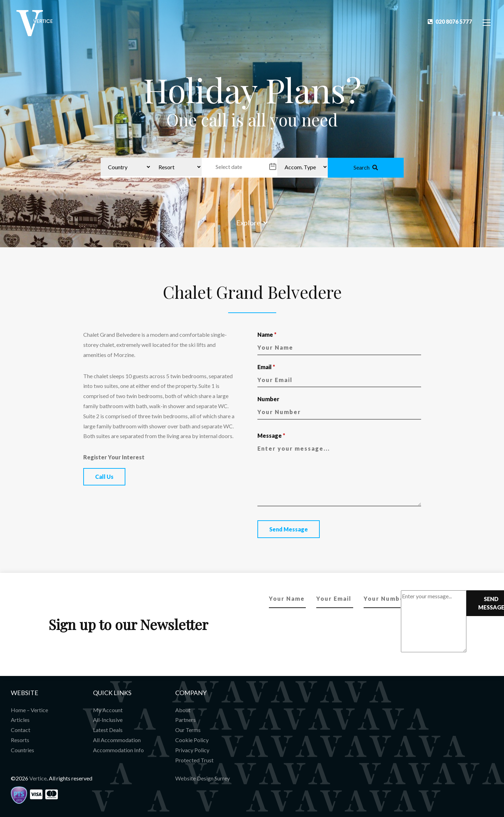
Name (267, 334)
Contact (21, 730)
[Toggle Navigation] (487, 22)
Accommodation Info (118, 750)
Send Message (289, 529)
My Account (108, 710)
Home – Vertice (29, 710)
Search (366, 167)
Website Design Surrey (203, 778)
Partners (185, 720)
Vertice (38, 778)
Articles (20, 720)
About (183, 710)
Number (268, 399)
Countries (22, 750)
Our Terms (188, 730)
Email (266, 367)
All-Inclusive (108, 720)
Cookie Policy (192, 740)
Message (271, 435)
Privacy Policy (192, 750)
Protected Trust (194, 760)
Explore (252, 223)
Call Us (104, 477)
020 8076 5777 (450, 21)
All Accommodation (117, 740)
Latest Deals (108, 730)
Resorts (20, 740)
